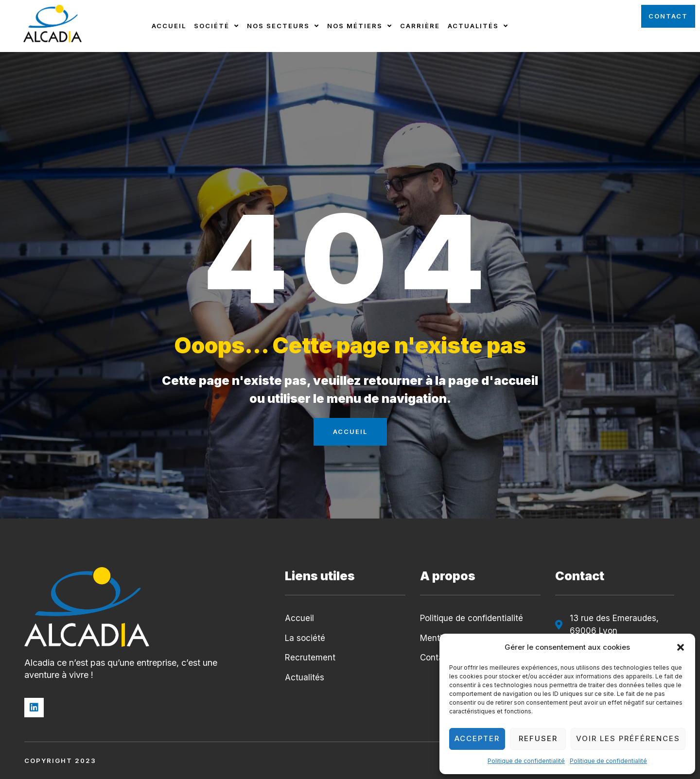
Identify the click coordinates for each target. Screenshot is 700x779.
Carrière (420, 26)
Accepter (477, 738)
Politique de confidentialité (526, 761)
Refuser (538, 738)
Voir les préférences (628, 738)
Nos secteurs (283, 26)
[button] (681, 647)
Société (217, 26)
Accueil (169, 26)
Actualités (478, 26)
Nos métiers (360, 26)
